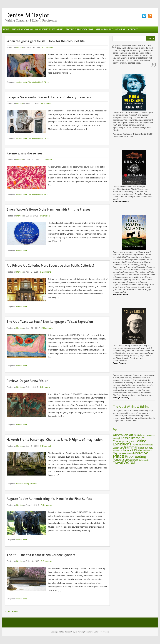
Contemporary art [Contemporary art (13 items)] (123, 441)
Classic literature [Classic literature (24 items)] (132, 438)
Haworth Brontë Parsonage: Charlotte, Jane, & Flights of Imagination (55, 440)
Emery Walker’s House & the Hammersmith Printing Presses (48, 209)
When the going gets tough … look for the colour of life (46, 41)
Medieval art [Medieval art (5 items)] (147, 451)
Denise (19, 47)
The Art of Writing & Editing (39, 82)
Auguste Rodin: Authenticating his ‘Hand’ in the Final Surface (50, 499)
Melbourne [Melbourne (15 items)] (120, 453)
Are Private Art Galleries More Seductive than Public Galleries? (51, 266)
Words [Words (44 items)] (129, 462)
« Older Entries (12, 612)
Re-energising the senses (24, 153)
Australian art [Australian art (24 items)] (123, 435)
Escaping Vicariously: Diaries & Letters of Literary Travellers (49, 97)
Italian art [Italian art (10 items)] (143, 448)
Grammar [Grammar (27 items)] (130, 447)
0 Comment (46, 104)
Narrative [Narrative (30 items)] (141, 453)
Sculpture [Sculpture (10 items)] (133, 460)
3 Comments (47, 561)
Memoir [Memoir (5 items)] (130, 454)
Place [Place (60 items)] (119, 456)
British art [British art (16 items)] (140, 435)
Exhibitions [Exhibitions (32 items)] (122, 444)
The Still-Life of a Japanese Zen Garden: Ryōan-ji (41, 555)
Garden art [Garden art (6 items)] (117, 448)
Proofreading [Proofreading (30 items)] (135, 456)
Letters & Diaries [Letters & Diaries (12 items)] (133, 450)
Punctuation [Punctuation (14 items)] (120, 460)
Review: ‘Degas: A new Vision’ (28, 381)
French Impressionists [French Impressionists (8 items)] (142, 445)
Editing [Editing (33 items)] (141, 441)
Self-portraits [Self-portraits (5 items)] (144, 460)
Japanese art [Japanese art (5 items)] (118, 451)
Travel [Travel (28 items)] (118, 463)
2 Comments (48, 47)
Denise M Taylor (27, 15)
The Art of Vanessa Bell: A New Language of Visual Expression (50, 322)
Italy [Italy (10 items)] (151, 448)
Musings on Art (22, 82)
